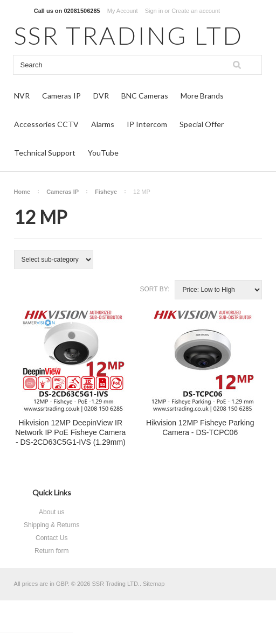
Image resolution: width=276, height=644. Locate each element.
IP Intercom (147, 124)
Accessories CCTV (46, 124)
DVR (101, 96)
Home (22, 192)
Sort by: (154, 289)
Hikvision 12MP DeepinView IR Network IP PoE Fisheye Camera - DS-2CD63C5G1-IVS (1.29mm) (70, 432)
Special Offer (202, 124)
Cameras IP (61, 96)
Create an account (196, 11)
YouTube (103, 153)
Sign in (154, 11)
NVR (22, 96)
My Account (123, 11)
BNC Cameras (145, 96)
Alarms (103, 124)
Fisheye (106, 192)
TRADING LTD (129, 35)
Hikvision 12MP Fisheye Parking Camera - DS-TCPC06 (200, 428)
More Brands (202, 96)
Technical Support (45, 153)
